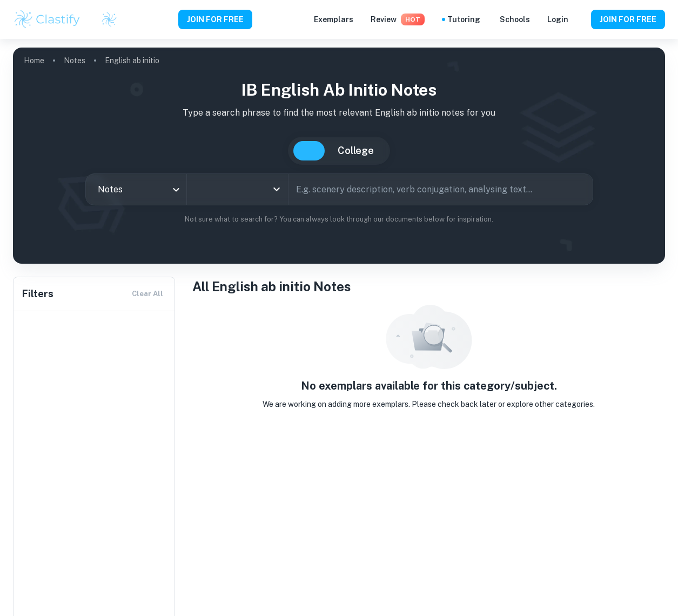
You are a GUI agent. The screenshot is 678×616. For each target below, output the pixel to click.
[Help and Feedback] (580, 19)
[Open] (277, 189)
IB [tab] (309, 151)
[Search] (581, 189)
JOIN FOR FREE (215, 19)
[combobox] (136, 189)
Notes (75, 61)
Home (34, 61)
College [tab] (356, 150)
